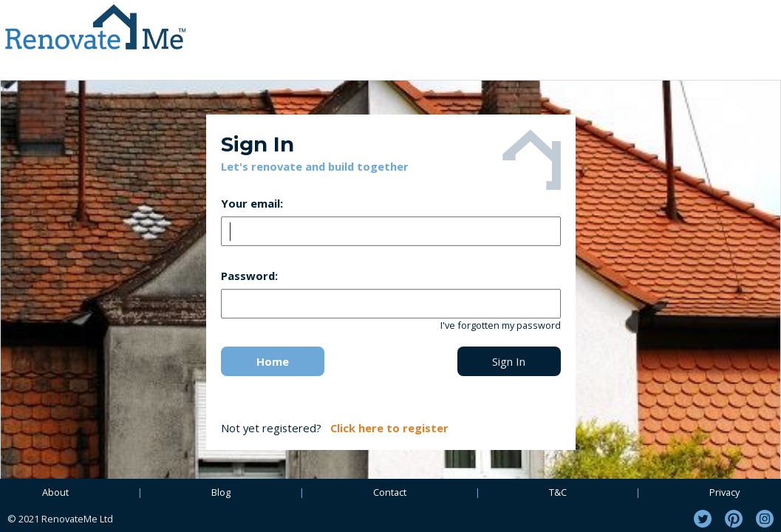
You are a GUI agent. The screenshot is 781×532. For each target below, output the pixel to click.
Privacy (724, 492)
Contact (390, 492)
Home (273, 361)
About (55, 492)
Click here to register (389, 428)
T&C (558, 492)
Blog (221, 492)
